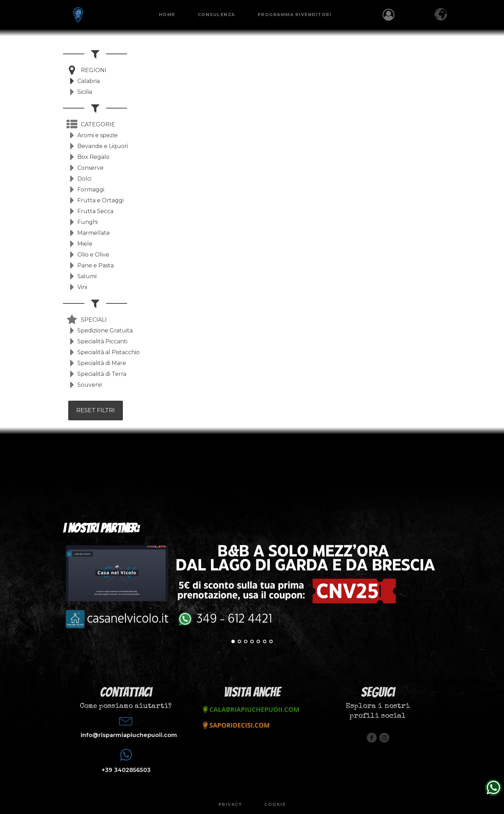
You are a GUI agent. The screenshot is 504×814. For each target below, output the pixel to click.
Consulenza (216, 15)
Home (167, 15)
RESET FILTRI (96, 410)
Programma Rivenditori (295, 15)
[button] (86, 70)
